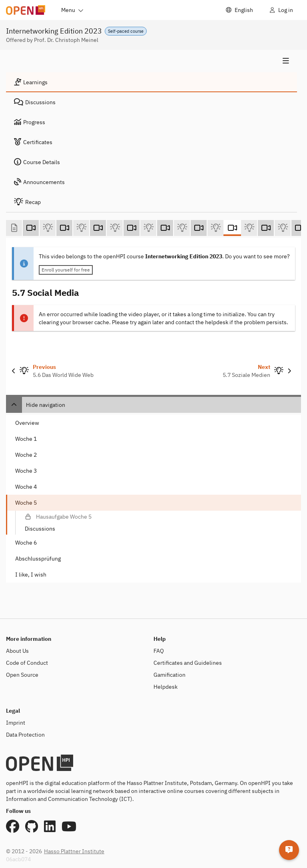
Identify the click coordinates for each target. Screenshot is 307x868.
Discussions (35, 102)
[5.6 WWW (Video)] (199, 228)
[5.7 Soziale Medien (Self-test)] (249, 228)
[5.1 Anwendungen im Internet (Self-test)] (48, 228)
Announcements (39, 182)
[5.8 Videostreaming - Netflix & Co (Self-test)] (283, 228)
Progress (30, 122)
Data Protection (25, 735)
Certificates (33, 142)
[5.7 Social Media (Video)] (232, 228)
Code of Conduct (27, 663)
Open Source (22, 675)
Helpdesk (165, 687)
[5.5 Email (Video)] (165, 228)
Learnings (31, 82)
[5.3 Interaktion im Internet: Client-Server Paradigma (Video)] (98, 228)
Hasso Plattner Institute (74, 851)
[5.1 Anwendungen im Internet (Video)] (31, 228)
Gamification (169, 675)
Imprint (16, 723)
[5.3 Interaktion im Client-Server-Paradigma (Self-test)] (115, 228)
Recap (27, 202)
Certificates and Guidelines (188, 663)
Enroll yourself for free (66, 270)
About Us (17, 651)
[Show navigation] (152, 61)
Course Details (37, 162)
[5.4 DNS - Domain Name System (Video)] (132, 228)
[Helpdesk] (289, 850)
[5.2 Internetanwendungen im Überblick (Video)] (64, 228)
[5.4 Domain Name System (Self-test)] (148, 228)
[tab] (152, 82)
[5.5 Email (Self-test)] (182, 228)
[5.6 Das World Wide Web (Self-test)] (215, 228)
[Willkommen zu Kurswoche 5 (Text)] (14, 228)
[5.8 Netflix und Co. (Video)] (266, 228)
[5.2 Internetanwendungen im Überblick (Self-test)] (81, 228)
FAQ (159, 651)
